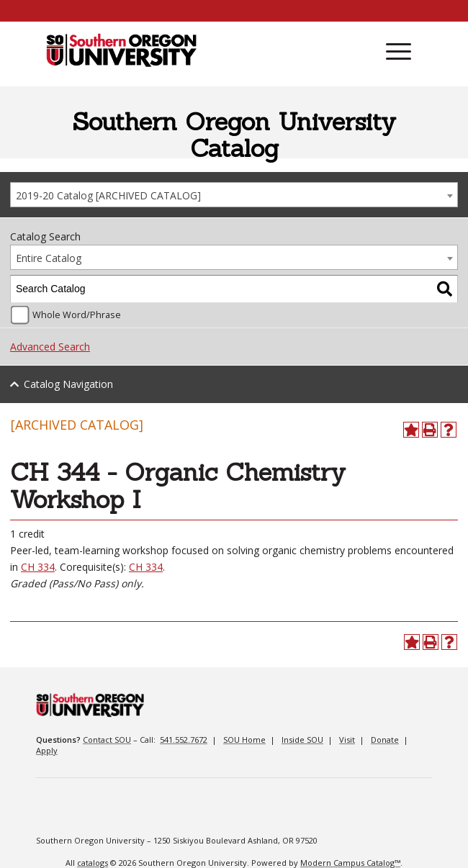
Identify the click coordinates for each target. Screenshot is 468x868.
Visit (347, 740)
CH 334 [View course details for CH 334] (38, 567)
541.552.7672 (184, 740)
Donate (385, 740)
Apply (47, 750)
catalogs (93, 863)
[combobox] (234, 195)
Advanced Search (50, 347)
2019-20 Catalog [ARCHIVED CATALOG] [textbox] (108, 195)
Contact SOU (107, 740)
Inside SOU (302, 740)
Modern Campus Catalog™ (350, 863)
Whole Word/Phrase (77, 315)
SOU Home (244, 740)
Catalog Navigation (68, 384)
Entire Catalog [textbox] (49, 258)
